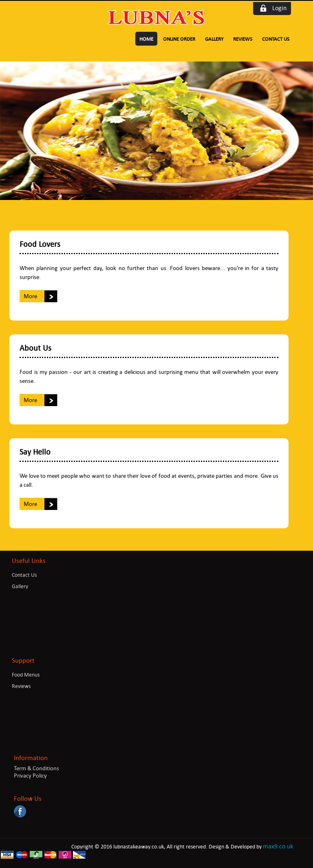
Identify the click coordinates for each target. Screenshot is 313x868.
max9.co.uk (278, 846)
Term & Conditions (36, 768)
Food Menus (26, 675)
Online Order (179, 39)
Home (146, 39)
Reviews (243, 39)
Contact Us (276, 39)
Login (279, 8)
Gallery (214, 39)
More (30, 296)
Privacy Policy (30, 776)
